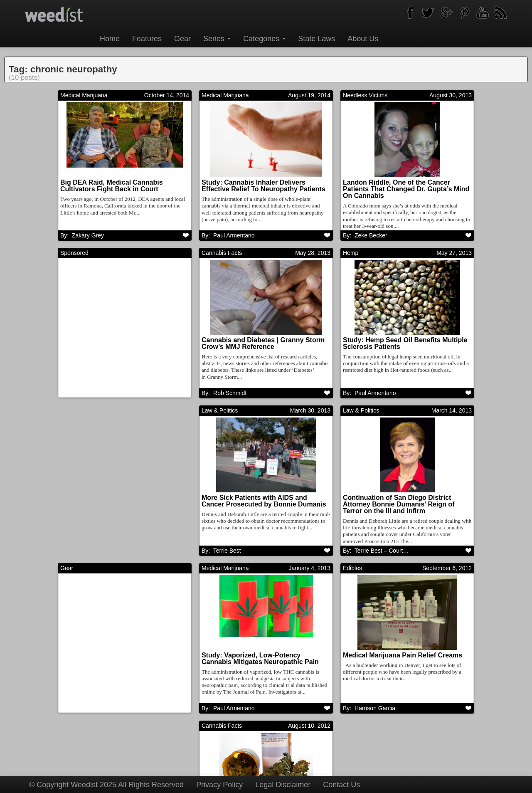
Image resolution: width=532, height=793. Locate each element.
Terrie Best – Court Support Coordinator (265, 551)
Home (110, 39)
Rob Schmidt (230, 393)
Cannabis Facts (222, 253)
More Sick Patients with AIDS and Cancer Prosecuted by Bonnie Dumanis (123, 502)
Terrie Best (86, 551)
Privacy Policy (219, 785)
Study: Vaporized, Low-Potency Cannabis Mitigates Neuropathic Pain (119, 660)
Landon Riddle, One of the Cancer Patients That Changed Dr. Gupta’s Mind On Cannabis (406, 189)
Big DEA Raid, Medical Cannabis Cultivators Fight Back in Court (112, 186)
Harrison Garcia (234, 709)
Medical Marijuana (84, 95)
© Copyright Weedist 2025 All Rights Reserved (106, 785)
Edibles (211, 569)
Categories (264, 39)
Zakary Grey (88, 235)
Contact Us (341, 785)
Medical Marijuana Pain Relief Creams (261, 656)
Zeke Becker (371, 235)
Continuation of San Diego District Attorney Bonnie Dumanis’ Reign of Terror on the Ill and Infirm (257, 505)
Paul (234, 235)
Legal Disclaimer (283, 785)
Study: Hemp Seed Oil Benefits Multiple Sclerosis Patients (405, 344)
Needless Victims (365, 95)
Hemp (351, 253)
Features (147, 39)
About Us (363, 39)
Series (217, 39)
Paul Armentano (375, 393)
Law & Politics (78, 411)
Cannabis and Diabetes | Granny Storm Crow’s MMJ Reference (263, 344)
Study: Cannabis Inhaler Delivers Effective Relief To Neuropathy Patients (264, 186)
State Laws (316, 39)
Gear (182, 39)
